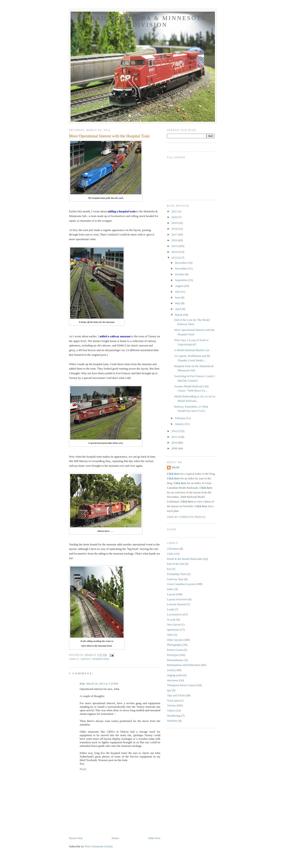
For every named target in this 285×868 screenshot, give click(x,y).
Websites (172, 721)
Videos (171, 710)
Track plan (173, 700)
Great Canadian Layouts (181, 584)
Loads (171, 609)
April (178, 309)
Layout (86, 659)
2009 (175, 448)
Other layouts (175, 640)
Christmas (173, 549)
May (178, 303)
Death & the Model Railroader (185, 559)
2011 (175, 437)
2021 (175, 211)
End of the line (176, 564)
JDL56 (175, 467)
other (170, 635)
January (180, 424)
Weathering (174, 716)
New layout (174, 624)
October (180, 274)
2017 (175, 234)
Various (171, 705)
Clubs (170, 554)
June (178, 297)
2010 (175, 443)
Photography (174, 645)
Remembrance (175, 660)
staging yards (175, 675)
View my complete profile (186, 517)
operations (101, 659)
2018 (175, 229)
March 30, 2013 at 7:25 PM (102, 684)
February (181, 418)
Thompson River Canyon (182, 685)
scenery (171, 670)
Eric (82, 684)
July (178, 292)
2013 (175, 258)
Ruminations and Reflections (184, 665)
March (179, 315)
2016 (175, 240)
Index (170, 589)
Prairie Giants (175, 650)
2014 (175, 252)
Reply (83, 769)
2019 (175, 223)
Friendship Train (177, 574)
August (180, 286)
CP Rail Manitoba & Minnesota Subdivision (143, 21)
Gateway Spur (175, 579)
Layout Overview (177, 599)
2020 (175, 217)
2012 (175, 431)
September (182, 280)
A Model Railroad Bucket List (192, 350)
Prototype (173, 655)
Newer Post (76, 838)
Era (169, 569)
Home (115, 838)
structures (173, 680)
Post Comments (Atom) (99, 846)
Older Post (154, 838)
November (181, 268)
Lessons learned (176, 604)
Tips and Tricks (176, 695)
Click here (173, 474)
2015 (175, 246)
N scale (171, 620)
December (181, 263)
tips (169, 690)
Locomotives (175, 614)
